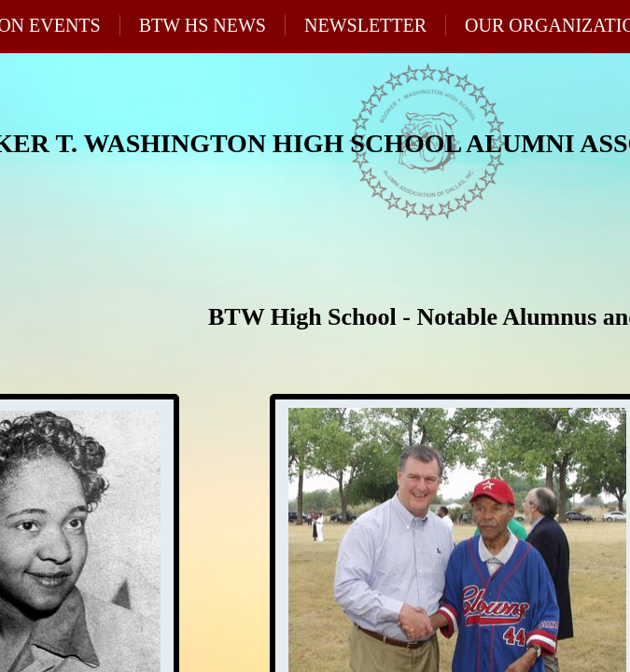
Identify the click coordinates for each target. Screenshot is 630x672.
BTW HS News (203, 25)
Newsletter (365, 25)
